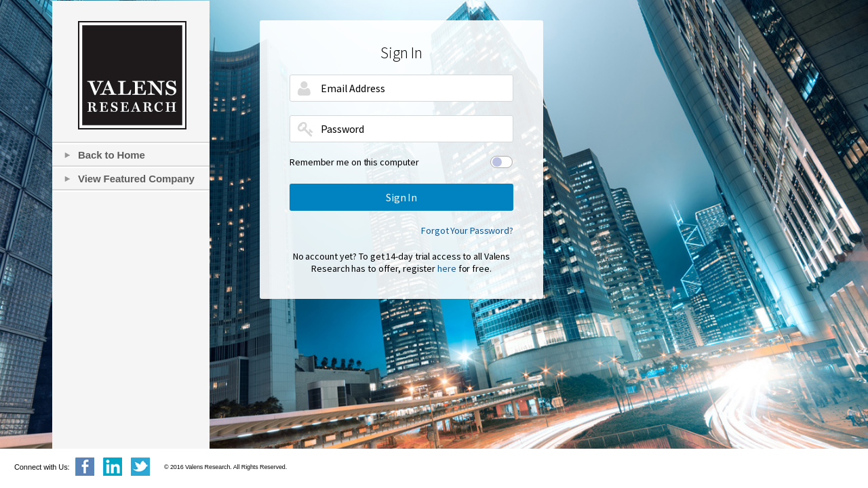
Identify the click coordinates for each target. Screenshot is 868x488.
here (447, 268)
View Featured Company (136, 179)
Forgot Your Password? (467, 230)
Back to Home (112, 155)
